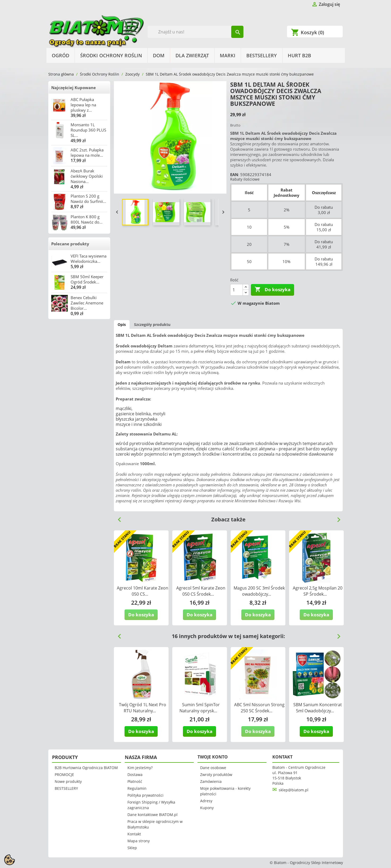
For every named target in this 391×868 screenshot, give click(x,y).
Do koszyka (272, 290)
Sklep (132, 848)
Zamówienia (211, 781)
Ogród (61, 55)
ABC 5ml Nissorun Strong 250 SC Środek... (259, 708)
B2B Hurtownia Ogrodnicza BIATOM (86, 768)
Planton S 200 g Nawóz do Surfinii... (88, 199)
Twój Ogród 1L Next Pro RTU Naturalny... (143, 708)
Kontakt (134, 834)
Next (337, 518)
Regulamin (137, 788)
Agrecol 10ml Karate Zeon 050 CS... (143, 591)
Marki (228, 55)
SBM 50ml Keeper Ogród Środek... (87, 279)
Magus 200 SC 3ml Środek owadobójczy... (259, 591)
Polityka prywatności (145, 795)
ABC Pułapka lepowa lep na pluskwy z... (83, 105)
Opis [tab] (122, 324)
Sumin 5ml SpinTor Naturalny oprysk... (200, 708)
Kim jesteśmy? (140, 768)
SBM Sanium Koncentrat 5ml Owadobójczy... (318, 708)
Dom (159, 55)
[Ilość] (237, 290)
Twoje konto (213, 757)
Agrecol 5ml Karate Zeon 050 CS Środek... (201, 591)
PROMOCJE (64, 775)
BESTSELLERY (262, 55)
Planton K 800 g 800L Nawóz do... (87, 219)
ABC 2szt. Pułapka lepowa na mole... (87, 152)
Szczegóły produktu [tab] (152, 324)
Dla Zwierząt (192, 55)
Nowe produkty (68, 781)
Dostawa (135, 775)
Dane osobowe (213, 768)
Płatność (135, 781)
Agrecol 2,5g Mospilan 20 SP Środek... (318, 591)
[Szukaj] (195, 32)
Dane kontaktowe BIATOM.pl (152, 815)
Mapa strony (139, 841)
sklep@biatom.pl (294, 790)
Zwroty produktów (216, 775)
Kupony (207, 808)
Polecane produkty (70, 244)
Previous (117, 518)
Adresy (206, 801)
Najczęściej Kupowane (74, 88)
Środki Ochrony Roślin (111, 55)
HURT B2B (299, 55)
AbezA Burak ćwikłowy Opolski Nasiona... (87, 176)
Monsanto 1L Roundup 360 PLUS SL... (88, 130)
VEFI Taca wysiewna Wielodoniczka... (89, 259)
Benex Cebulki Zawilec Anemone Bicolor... (87, 303)
